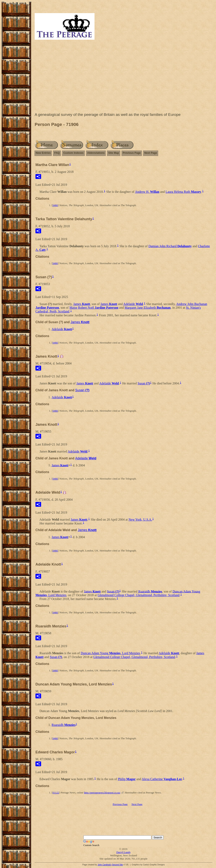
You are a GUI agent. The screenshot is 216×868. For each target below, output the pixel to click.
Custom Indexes (73, 153)
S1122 (56, 793)
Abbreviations (96, 153)
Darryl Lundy (123, 852)
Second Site (117, 865)
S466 (55, 205)
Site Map (114, 153)
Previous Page (132, 153)
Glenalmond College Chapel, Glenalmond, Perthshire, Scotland (138, 595)
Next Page (151, 153)
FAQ (57, 153)
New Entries (43, 153)
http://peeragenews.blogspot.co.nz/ (102, 793)
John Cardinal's (104, 865)
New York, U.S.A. (140, 520)
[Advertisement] (124, 77)
